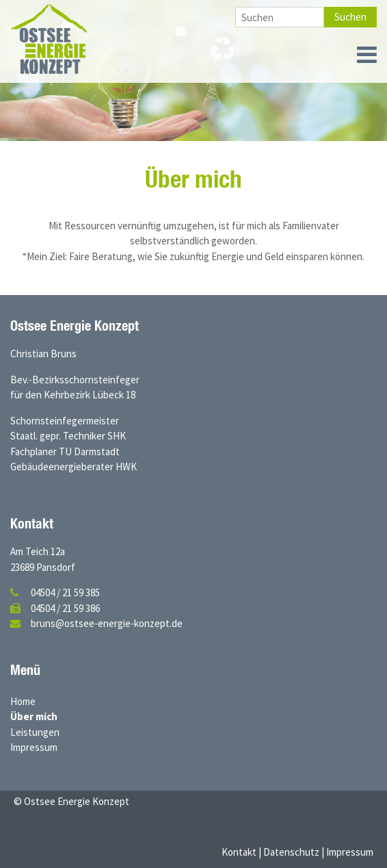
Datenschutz (291, 852)
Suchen (350, 17)
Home (23, 701)
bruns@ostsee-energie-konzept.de (107, 623)
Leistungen (35, 732)
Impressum (34, 747)
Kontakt (239, 852)
